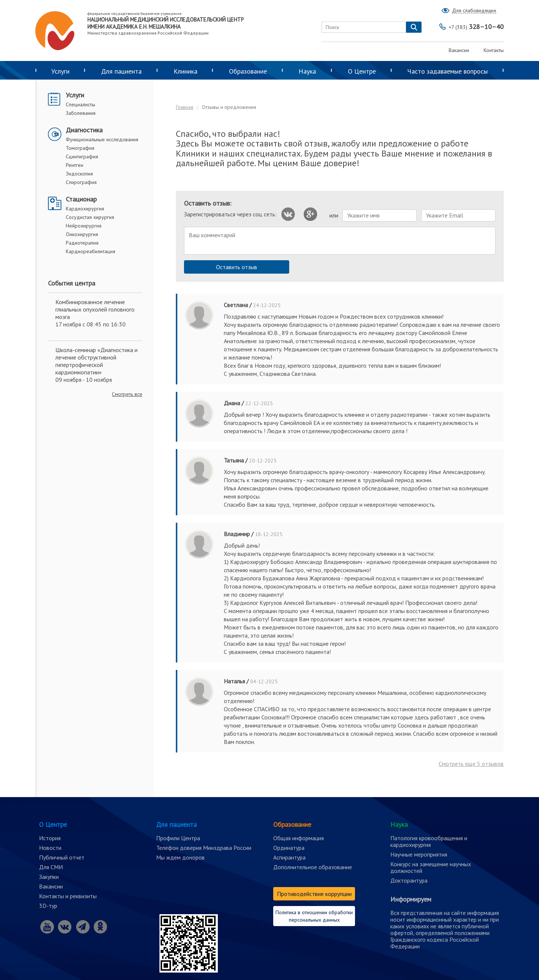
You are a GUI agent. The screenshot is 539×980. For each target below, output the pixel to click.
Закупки (49, 877)
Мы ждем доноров (180, 857)
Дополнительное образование (313, 867)
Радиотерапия (82, 243)
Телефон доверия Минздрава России (204, 848)
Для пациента (121, 71)
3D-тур (48, 906)
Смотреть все (127, 394)
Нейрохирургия (84, 226)
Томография (80, 148)
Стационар (81, 199)
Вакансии (459, 50)
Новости (50, 848)
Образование (248, 71)
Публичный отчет (62, 857)
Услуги (60, 71)
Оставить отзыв (237, 267)
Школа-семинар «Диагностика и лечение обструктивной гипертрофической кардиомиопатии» (96, 361)
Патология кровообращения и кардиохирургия (429, 841)
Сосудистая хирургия (90, 217)
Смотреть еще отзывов (471, 764)
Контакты (494, 50)
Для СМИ (51, 867)
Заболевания (81, 113)
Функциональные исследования (102, 139)
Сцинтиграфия (82, 157)
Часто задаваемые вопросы (448, 71)
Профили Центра (178, 838)
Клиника (185, 71)
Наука (307, 71)
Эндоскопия (79, 174)
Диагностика (84, 130)
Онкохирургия (82, 234)
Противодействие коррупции (314, 894)
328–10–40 (476, 27)
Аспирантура (289, 857)
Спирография (81, 182)
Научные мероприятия (419, 854)
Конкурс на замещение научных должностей (431, 867)
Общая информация (298, 838)
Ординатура (289, 848)
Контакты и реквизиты (68, 896)
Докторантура (409, 880)
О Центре (362, 71)
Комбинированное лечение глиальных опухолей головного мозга (95, 309)
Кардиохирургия (85, 209)
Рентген (75, 165)
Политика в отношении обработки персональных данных (314, 916)
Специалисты (80, 104)
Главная (185, 107)
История (50, 838)
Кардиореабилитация (91, 251)
